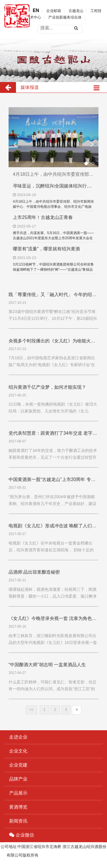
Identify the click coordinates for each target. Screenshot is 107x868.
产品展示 (18, 793)
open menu (98, 22)
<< (31, 710)
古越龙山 (76, 11)
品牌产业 (18, 779)
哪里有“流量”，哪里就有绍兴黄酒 (46, 249)
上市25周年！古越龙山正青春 (43, 217)
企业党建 (18, 765)
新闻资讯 (18, 821)
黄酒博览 (18, 807)
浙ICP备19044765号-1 (59, 855)
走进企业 (18, 737)
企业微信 (21, 835)
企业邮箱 (54, 11)
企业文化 (18, 751)
